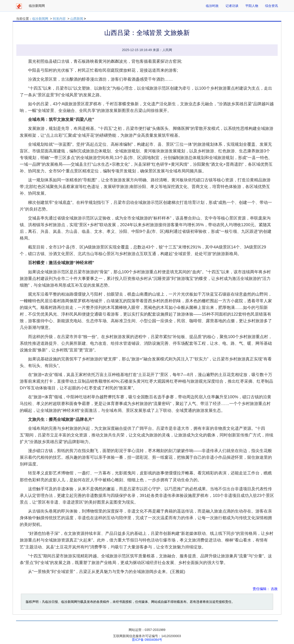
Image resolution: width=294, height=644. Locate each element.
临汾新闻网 (40, 19)
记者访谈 (232, 6)
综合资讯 (271, 6)
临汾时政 (212, 6)
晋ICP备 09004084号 (147, 640)
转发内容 (59, 19)
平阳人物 (252, 6)
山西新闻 (77, 19)
